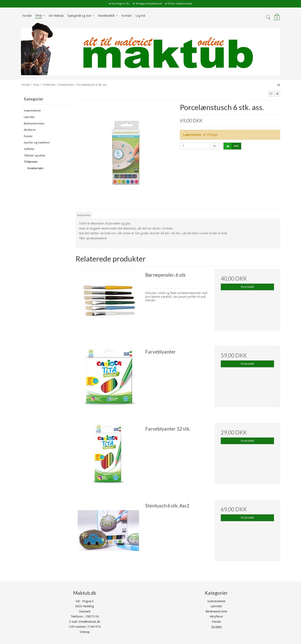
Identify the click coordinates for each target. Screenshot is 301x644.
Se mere (216, 627)
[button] (271, 94)
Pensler (28, 136)
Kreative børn (36, 168)
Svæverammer (32, 111)
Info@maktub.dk (89, 622)
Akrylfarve (30, 130)
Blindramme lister (34, 124)
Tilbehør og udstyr (35, 156)
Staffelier (29, 149)
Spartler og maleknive (37, 143)
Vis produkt (247, 287)
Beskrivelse (84, 215)
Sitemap (85, 632)
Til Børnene (31, 162)
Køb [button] (231, 146)
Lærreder (29, 117)
